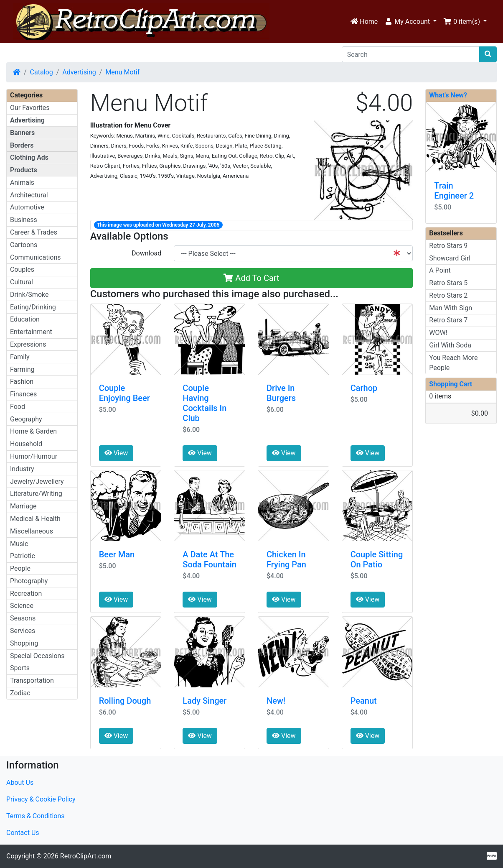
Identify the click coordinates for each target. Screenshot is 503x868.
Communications (36, 257)
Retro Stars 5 (448, 283)
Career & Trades (34, 232)
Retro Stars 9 (448, 246)
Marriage (23, 506)
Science (22, 606)
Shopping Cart (451, 384)
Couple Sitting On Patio (377, 559)
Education (25, 319)
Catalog (42, 72)
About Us (20, 782)
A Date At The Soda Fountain (210, 559)
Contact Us (23, 833)
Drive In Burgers (281, 393)
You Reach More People (453, 363)
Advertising (79, 72)
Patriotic (23, 556)
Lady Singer (205, 701)
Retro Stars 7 (448, 320)
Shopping (24, 643)
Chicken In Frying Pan (286, 559)
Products (24, 170)
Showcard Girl (450, 258)
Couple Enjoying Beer (124, 393)
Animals (22, 183)
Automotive (27, 207)
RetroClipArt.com (86, 856)
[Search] (411, 54)
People (20, 568)
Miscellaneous (32, 531)
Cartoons (24, 245)
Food (18, 407)
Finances (23, 394)
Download (146, 253)
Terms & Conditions (36, 816)
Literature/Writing (36, 494)
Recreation (26, 594)
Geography (26, 419)
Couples (22, 269)
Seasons (23, 618)
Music (19, 544)
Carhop (364, 388)
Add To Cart (251, 278)
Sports (20, 668)
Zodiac (20, 693)
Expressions (28, 344)
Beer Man (117, 554)
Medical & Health (35, 519)
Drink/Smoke (29, 295)
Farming (22, 369)
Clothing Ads (29, 157)
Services (23, 631)
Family (20, 357)
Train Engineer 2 (454, 191)
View (116, 453)
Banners (22, 133)
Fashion (22, 382)
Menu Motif (122, 72)
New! (276, 701)
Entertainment (31, 332)
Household (26, 444)
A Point (440, 270)
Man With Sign (451, 308)
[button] (410, 22)
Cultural (22, 282)
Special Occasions (37, 656)
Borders (22, 145)
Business (24, 220)
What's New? (448, 95)
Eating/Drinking (33, 307)
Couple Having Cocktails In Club (205, 403)
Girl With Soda (450, 345)
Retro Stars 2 (448, 295)
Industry (22, 469)
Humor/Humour (34, 456)
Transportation (32, 680)
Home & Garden (33, 431)
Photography (29, 581)
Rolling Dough (125, 701)
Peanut (364, 701)
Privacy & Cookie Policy (41, 799)
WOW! (438, 333)
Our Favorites (30, 108)
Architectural (29, 195)
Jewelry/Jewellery (37, 481)
